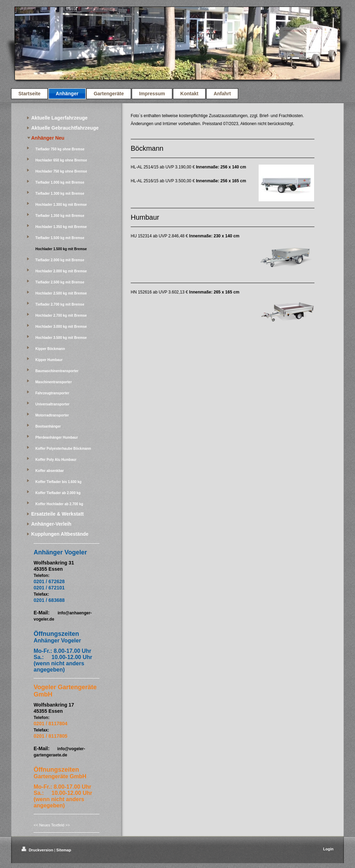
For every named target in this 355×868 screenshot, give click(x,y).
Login (328, 849)
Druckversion (38, 850)
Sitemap (64, 850)
